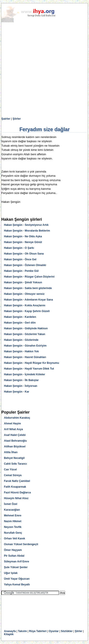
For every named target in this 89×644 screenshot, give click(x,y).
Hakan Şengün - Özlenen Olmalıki (25, 265)
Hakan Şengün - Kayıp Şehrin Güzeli (27, 311)
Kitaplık (9, 634)
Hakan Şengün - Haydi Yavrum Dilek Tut (29, 369)
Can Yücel (10, 470)
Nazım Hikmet (13, 521)
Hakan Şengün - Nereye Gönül (23, 242)
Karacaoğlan (12, 510)
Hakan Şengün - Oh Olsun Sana (24, 254)
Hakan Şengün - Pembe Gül (21, 271)
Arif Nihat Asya (13, 429)
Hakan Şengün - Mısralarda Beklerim (27, 231)
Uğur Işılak (11, 573)
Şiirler (17, 119)
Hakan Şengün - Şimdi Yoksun (23, 282)
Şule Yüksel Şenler (16, 567)
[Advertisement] (44, 70)
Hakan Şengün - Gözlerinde (21, 340)
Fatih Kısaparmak (15, 487)
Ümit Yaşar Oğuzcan (17, 579)
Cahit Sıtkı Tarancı (15, 464)
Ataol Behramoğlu (15, 441)
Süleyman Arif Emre (17, 562)
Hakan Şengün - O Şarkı (19, 248)
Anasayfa (10, 631)
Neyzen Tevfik (13, 527)
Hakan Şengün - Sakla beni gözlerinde (28, 288)
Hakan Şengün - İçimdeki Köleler (25, 374)
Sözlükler (67, 631)
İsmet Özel (11, 504)
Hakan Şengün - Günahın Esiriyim (25, 346)
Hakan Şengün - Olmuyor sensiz (24, 294)
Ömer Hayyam (13, 550)
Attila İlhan (11, 452)
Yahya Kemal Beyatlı (17, 585)
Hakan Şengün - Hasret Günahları (25, 357)
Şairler (6, 119)
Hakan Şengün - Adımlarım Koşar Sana (28, 300)
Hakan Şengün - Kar (17, 392)
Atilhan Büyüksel (15, 447)
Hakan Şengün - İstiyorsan (21, 386)
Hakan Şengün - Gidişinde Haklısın (26, 328)
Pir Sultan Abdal (14, 556)
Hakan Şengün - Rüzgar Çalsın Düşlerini (29, 277)
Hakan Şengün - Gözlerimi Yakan (25, 334)
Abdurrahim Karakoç (17, 418)
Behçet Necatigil (14, 458)
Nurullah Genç (13, 533)
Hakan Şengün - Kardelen (20, 317)
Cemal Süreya (13, 475)
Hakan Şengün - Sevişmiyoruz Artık (26, 225)
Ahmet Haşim (12, 424)
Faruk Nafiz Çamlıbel (17, 481)
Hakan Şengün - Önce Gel (20, 259)
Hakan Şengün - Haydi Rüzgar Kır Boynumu (31, 363)
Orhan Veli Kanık (14, 539)
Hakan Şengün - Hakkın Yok (21, 351)
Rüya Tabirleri (38, 631)
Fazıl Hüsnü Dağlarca (17, 493)
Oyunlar (54, 631)
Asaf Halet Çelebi (15, 435)
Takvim (22, 631)
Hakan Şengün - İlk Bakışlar (21, 380)
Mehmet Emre (13, 516)
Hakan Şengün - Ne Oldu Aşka (23, 236)
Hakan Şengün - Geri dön (20, 323)
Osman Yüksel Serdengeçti (21, 544)
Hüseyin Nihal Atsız (16, 498)
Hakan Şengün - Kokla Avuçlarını (25, 305)
